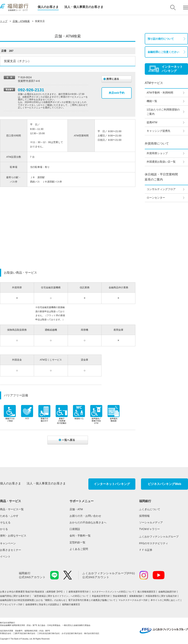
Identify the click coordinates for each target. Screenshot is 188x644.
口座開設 (75, 529)
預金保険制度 (120, 596)
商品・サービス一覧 (12, 509)
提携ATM (152, 122)
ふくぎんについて (150, 509)
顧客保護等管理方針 (79, 592)
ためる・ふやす (9, 516)
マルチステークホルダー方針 (133, 600)
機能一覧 (152, 101)
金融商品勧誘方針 (167, 592)
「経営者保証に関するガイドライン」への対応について (61, 596)
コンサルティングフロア (161, 189)
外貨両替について (157, 143)
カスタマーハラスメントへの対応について (113, 592)
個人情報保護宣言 (146, 592)
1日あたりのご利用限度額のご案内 (163, 112)
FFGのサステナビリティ (154, 543)
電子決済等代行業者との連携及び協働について (92, 600)
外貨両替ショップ (157, 153)
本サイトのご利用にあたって (165, 600)
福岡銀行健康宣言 (71, 604)
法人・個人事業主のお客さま (84, 7)
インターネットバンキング (112, 484)
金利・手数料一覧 (80, 536)
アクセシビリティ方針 (11, 604)
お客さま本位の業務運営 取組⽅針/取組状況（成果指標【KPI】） (33, 592)
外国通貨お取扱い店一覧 (161, 162)
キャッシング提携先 (158, 131)
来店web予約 (116, 93)
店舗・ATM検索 (21, 21)
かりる (4, 529)
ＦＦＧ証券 (146, 550)
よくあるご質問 (79, 549)
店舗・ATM (76, 509)
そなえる (5, 522)
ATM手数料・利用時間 (160, 93)
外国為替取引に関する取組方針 (161, 596)
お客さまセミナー (11, 550)
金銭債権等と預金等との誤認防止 (42, 604)
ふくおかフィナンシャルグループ (159, 537)
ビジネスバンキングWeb (164, 484)
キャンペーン (8, 543)
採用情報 (144, 516)
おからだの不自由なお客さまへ (88, 522)
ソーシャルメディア (151, 522)
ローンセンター (156, 198)
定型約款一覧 (77, 542)
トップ (4, 21)
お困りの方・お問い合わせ (85, 516)
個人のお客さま (48, 7)
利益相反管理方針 (101, 596)
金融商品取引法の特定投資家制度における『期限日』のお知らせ (33, 600)
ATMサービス (154, 83)
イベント (5, 556)
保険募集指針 (136, 596)
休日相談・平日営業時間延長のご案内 (161, 177)
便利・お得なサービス (13, 536)
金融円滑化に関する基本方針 (15, 596)
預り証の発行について (161, 39)
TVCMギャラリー (149, 529)
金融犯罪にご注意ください (163, 52)
